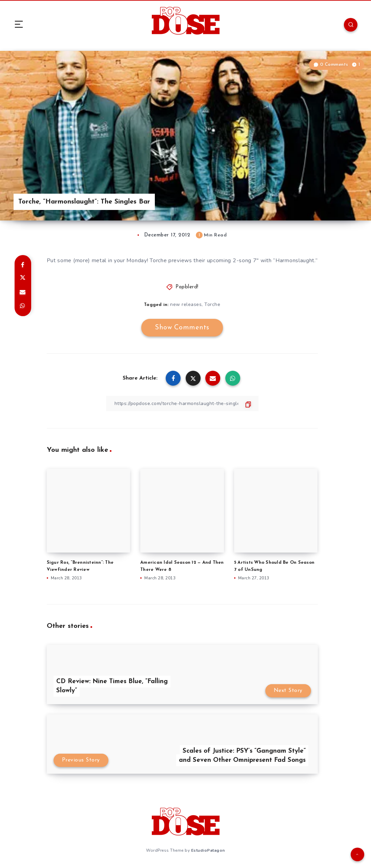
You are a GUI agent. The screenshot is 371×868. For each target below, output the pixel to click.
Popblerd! (187, 287)
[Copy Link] (182, 403)
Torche (212, 304)
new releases (186, 304)
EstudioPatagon (208, 850)
